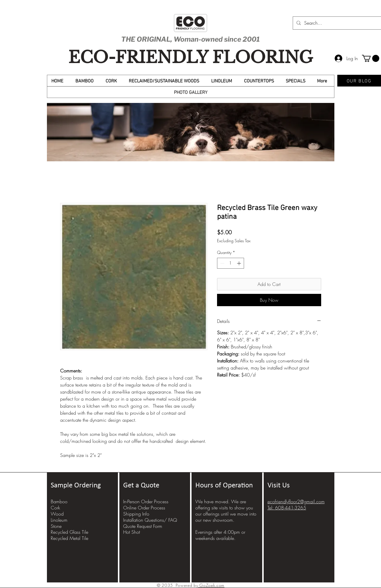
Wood (57, 514)
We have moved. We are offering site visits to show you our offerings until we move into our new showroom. (226, 511)
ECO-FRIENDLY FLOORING (191, 57)
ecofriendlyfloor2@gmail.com (296, 501)
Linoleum (59, 520)
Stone (56, 526)
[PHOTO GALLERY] (191, 92)
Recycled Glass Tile (70, 532)
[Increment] (239, 263)
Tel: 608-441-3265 (287, 508)
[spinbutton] (231, 263)
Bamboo (59, 501)
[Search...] (337, 23)
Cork (55, 508)
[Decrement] (222, 263)
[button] (371, 58)
